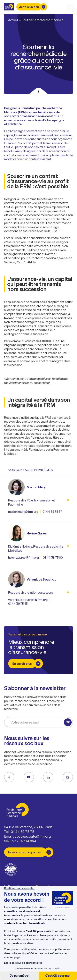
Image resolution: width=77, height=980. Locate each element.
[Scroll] (38, 91)
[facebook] (9, 777)
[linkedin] (48, 777)
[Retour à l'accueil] (9, 7)
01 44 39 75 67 (52, 512)
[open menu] (70, 7)
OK (68, 722)
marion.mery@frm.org (23, 512)
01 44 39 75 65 (18, 604)
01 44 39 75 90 (53, 557)
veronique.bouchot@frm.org (28, 600)
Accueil (13, 20)
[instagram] (68, 777)
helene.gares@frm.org (23, 557)
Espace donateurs (49, 887)
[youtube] (29, 777)
